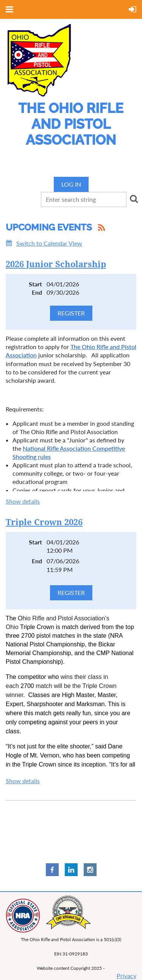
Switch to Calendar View (49, 243)
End (37, 292)
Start (35, 284)
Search (134, 199)
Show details (23, 501)
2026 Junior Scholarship (56, 264)
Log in (71, 184)
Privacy (126, 976)
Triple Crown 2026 (44, 522)
